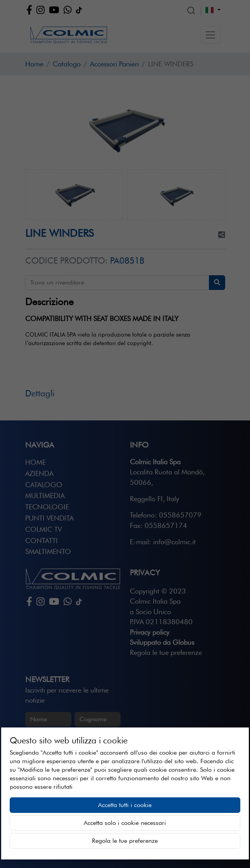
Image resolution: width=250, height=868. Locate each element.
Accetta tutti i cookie (125, 805)
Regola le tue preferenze (125, 841)
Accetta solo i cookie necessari (125, 823)
